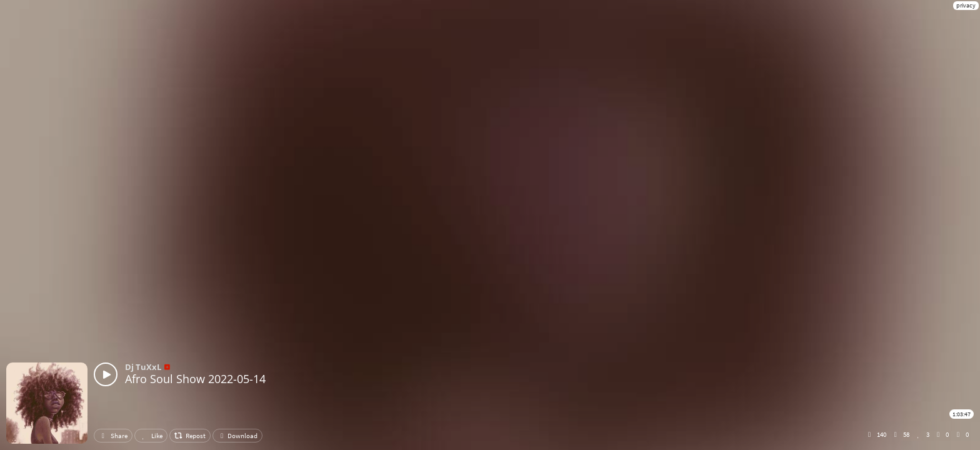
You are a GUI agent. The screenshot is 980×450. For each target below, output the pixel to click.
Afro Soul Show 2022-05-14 (195, 379)
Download (237, 436)
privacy (966, 5)
